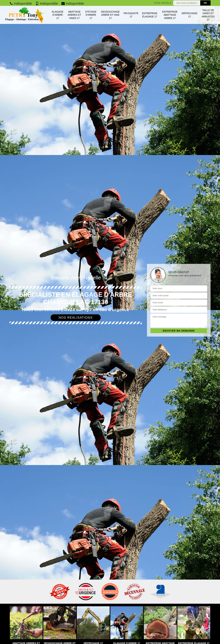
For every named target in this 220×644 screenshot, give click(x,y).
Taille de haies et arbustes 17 (208, 15)
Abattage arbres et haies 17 (74, 15)
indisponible (21, 3)
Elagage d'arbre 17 (58, 15)
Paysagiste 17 (131, 15)
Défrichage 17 (190, 15)
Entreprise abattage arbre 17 (170, 15)
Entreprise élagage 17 (150, 15)
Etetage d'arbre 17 (91, 15)
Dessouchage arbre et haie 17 (110, 15)
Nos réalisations (76, 318)
